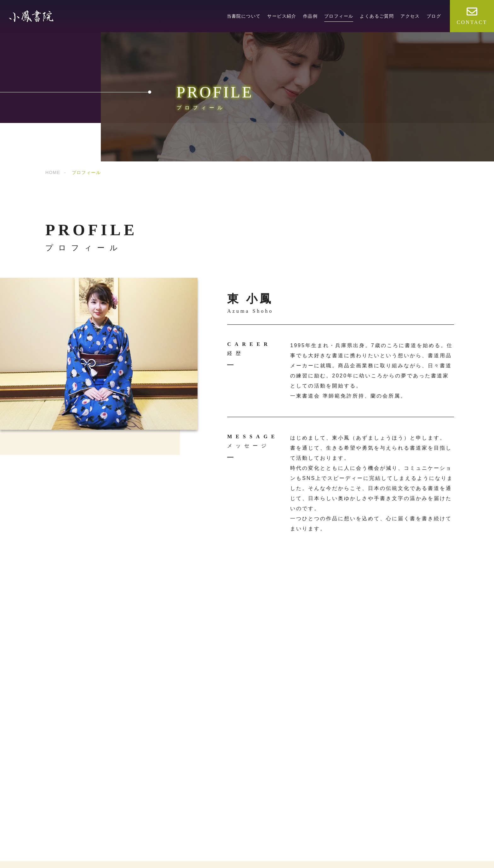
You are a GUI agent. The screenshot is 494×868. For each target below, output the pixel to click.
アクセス (410, 16)
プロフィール (339, 16)
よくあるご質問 (377, 16)
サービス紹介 (282, 16)
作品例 (310, 16)
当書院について (244, 16)
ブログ (434, 16)
